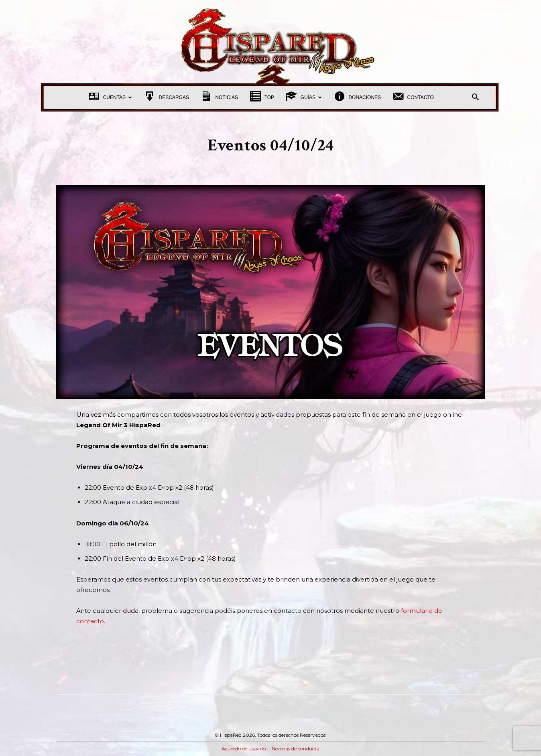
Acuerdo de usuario (244, 749)
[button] (475, 98)
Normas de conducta (296, 749)
